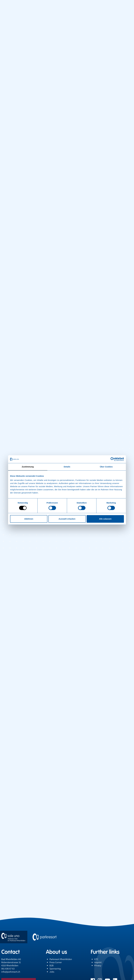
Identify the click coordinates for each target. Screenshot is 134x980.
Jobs (52, 972)
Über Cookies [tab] (106, 467)
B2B (51, 965)
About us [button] (56, 952)
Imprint (98, 962)
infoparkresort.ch (11, 972)
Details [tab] (67, 467)
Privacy (98, 965)
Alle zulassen (105, 519)
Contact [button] (11, 952)
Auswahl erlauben (67, 519)
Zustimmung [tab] (28, 467)
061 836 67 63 (8, 969)
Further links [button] (105, 952)
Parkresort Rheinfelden (61, 959)
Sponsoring (55, 969)
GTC (96, 959)
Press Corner (56, 962)
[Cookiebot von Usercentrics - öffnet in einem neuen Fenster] (112, 459)
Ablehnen (29, 519)
